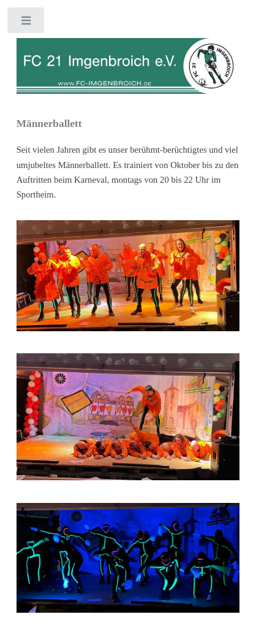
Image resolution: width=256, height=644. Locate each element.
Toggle (27, 23)
